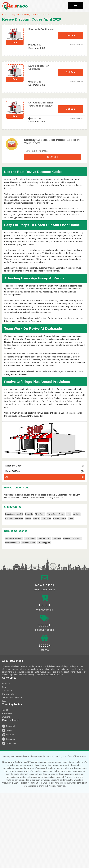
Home (5, 15)
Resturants (7, 713)
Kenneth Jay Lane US (14, 514)
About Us (6, 683)
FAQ (4, 701)
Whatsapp (9, 743)
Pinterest (8, 735)
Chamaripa (46, 518)
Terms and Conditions (12, 697)
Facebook (9, 726)
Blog (4, 687)
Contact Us (7, 690)
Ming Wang (40, 514)
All (44, 477)
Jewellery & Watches (31, 15)
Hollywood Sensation (14, 518)
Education (57, 538)
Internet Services (29, 543)
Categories (15, 15)
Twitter (7, 730)
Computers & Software (72, 538)
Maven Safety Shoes (56, 514)
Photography (30, 538)
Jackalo (77, 514)
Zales (71, 518)
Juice (69, 514)
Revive (46, 15)
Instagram (9, 739)
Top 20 (5, 710)
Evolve (28, 518)
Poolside (29, 514)
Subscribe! (53, 157)
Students (6, 717)
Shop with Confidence (41, 29)
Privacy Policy (9, 694)
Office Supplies (44, 543)
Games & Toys (44, 538)
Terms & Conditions (76, 45)
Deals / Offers (44, 471)
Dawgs (36, 518)
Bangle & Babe (60, 518)
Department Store (12, 543)
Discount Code (44, 466)
